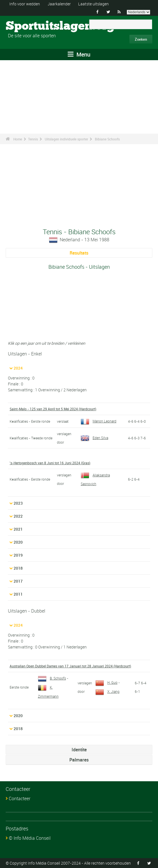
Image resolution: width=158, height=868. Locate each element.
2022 (18, 516)
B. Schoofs (52, 678)
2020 (18, 542)
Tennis (33, 139)
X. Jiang (107, 691)
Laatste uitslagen (93, 4)
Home (18, 139)
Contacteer (20, 798)
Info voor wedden (25, 4)
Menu (79, 54)
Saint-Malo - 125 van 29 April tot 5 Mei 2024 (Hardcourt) (53, 409)
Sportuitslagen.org (27, 26)
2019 (18, 555)
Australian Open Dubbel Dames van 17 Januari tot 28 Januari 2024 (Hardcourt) (70, 666)
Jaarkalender (59, 4)
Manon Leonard (99, 421)
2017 (18, 581)
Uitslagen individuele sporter (66, 139)
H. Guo (106, 682)
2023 (18, 503)
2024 (18, 368)
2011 (18, 594)
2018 (18, 568)
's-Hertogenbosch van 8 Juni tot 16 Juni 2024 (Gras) (50, 463)
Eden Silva (94, 438)
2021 (18, 529)
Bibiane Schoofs (107, 139)
